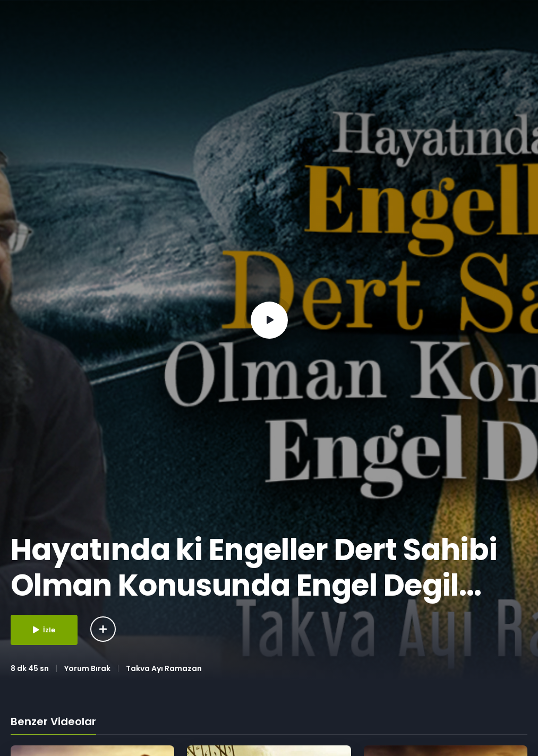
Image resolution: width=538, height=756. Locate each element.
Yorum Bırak (87, 668)
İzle (44, 630)
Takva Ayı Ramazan (164, 668)
